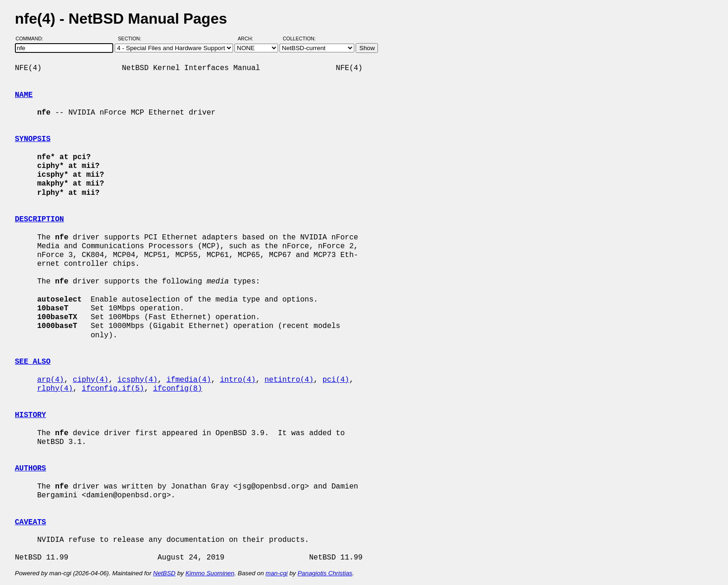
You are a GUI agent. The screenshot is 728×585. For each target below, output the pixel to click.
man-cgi (276, 573)
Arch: (250, 39)
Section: (132, 39)
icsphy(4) (137, 380)
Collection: (299, 39)
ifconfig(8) (178, 389)
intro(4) (238, 380)
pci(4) (336, 380)
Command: (32, 39)
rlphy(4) (55, 389)
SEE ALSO (33, 362)
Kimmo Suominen (210, 573)
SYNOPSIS (33, 139)
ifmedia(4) (188, 380)
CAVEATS (30, 522)
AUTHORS (30, 469)
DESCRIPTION (39, 219)
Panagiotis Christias (325, 573)
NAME (24, 95)
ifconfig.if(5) (113, 389)
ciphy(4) (91, 380)
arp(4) (51, 380)
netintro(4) (289, 380)
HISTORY (30, 415)
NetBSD (164, 573)
